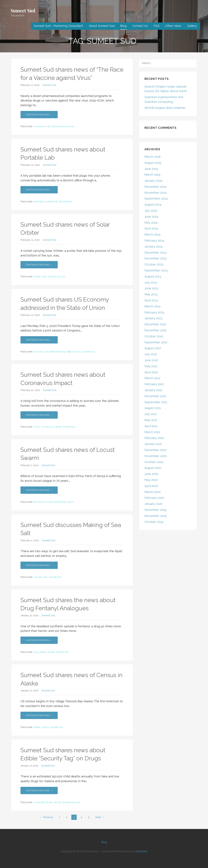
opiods (51, 652)
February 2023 (154, 312)
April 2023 (151, 300)
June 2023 (151, 288)
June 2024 (151, 217)
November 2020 (156, 456)
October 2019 (154, 522)
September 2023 (156, 270)
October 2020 (154, 462)
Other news (173, 26)
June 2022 (151, 360)
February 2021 (154, 438)
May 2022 (151, 366)
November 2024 (156, 193)
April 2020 (151, 486)
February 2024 (154, 240)
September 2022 (156, 342)
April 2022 (151, 372)
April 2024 (151, 228)
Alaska (37, 727)
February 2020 (154, 498)
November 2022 (155, 330)
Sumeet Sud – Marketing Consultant (58, 26)
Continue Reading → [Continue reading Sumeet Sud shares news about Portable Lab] (39, 190)
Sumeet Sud (23, 10)
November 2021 (155, 396)
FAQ (156, 26)
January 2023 (153, 318)
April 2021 (151, 426)
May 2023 (151, 294)
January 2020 (153, 504)
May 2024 (151, 223)
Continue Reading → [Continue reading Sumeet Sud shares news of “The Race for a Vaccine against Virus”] (39, 115)
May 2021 (151, 420)
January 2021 (153, 444)
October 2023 (154, 264)
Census (45, 727)
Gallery (192, 26)
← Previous (46, 817)
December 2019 (155, 510)
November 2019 (156, 516)
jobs (47, 352)
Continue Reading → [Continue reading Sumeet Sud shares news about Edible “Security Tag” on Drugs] (39, 791)
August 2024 (153, 205)
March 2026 (153, 157)
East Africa (39, 502)
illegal (43, 652)
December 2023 (155, 252)
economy (39, 352)
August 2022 (153, 348)
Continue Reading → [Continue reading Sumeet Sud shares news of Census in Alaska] (39, 715)
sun (63, 276)
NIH (49, 126)
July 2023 (151, 282)
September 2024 (156, 198)
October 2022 (154, 336)
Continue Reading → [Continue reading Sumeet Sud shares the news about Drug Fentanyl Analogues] (39, 640)
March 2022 (152, 378)
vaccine (70, 126)
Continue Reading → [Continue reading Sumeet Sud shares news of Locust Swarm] (39, 490)
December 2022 (155, 324)
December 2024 (156, 187)
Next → (100, 817)
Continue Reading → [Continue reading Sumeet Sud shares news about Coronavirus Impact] (39, 415)
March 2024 (153, 234)
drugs (49, 802)
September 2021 (156, 402)
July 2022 (151, 354)
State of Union (74, 352)
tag (78, 802)
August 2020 (153, 468)
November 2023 (156, 258)
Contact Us (140, 26)
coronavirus (40, 126)
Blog (123, 26)
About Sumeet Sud (102, 26)
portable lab (51, 202)
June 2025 (151, 169)
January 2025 (153, 181)
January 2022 (153, 390)
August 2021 (153, 408)
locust (49, 502)
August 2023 (153, 276)
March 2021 (152, 432)
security (57, 802)
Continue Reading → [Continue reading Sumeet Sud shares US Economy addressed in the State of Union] (39, 340)
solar (44, 276)
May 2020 (151, 480)
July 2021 (151, 414)
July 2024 (151, 211)
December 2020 (156, 450)
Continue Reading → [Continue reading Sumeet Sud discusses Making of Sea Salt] (39, 565)
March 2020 (153, 492)
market (58, 427)
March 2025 (152, 175)
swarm (70, 502)
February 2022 (154, 384)
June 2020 (151, 474)
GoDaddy (142, 851)
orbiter (37, 276)
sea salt (38, 577)
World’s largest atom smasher (165, 108)
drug (36, 652)
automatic (39, 202)
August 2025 (153, 163)
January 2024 (153, 246)
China (37, 427)
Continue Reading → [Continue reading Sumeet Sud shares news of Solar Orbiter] (39, 265)
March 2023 (152, 306)
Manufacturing (58, 352)
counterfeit (39, 802)
